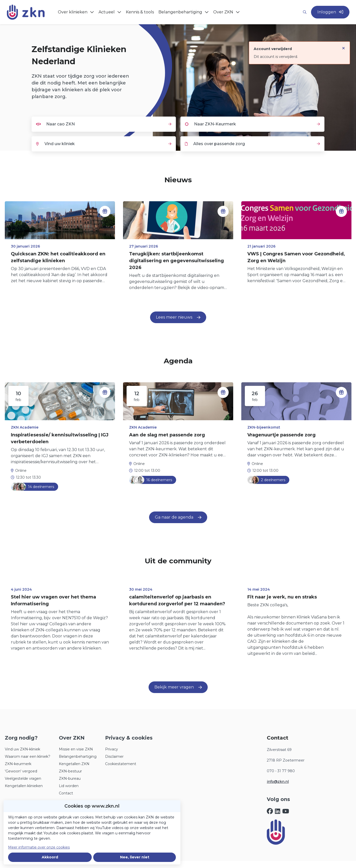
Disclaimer (114, 756)
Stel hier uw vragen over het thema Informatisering (53, 600)
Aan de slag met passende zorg (167, 435)
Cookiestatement (121, 764)
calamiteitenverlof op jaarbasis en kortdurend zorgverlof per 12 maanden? (177, 600)
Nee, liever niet (135, 857)
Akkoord (50, 857)
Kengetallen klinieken (24, 786)
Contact (66, 793)
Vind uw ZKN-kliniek (22, 749)
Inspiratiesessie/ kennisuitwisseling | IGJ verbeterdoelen (60, 438)
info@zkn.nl (278, 782)
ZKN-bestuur (70, 771)
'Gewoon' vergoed (21, 771)
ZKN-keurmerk (18, 764)
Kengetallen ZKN (74, 764)
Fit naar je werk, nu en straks (282, 597)
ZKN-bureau (70, 778)
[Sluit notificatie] (343, 46)
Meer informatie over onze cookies (39, 847)
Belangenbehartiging (78, 756)
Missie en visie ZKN (76, 749)
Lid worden (69, 786)
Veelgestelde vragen (23, 778)
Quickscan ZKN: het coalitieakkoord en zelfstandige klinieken (58, 257)
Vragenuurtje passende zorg (281, 435)
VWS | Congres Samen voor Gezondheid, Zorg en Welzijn (296, 257)
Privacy (112, 749)
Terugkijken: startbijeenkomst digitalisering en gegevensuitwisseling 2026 (176, 261)
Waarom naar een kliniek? (28, 756)
